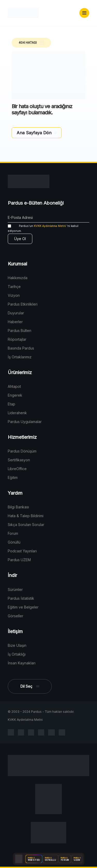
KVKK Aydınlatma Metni (50, 226)
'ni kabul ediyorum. (43, 228)
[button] (84, 13)
